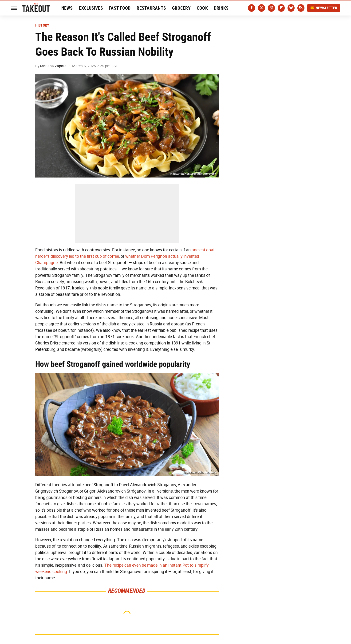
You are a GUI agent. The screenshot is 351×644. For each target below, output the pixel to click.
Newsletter (324, 8)
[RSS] (301, 8)
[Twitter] (261, 8)
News (67, 8)
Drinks (221, 8)
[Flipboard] (281, 8)
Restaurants (151, 8)
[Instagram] (271, 8)
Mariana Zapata (53, 66)
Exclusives (91, 8)
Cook (202, 8)
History (42, 25)
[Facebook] (252, 8)
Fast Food (120, 8)
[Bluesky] (291, 8)
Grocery (181, 8)
